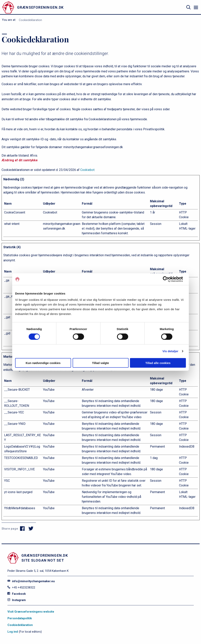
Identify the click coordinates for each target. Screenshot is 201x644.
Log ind (13, 632)
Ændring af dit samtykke (20, 160)
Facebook (17, 594)
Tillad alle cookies (158, 363)
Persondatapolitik (20, 618)
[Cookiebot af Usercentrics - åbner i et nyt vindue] (169, 279)
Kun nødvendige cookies (43, 363)
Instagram (17, 600)
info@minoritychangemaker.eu (31, 581)
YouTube (49, 390)
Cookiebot (87, 170)
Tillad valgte (100, 363)
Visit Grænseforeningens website (31, 612)
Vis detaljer (170, 351)
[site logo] (44, 7)
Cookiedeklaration (30, 20)
